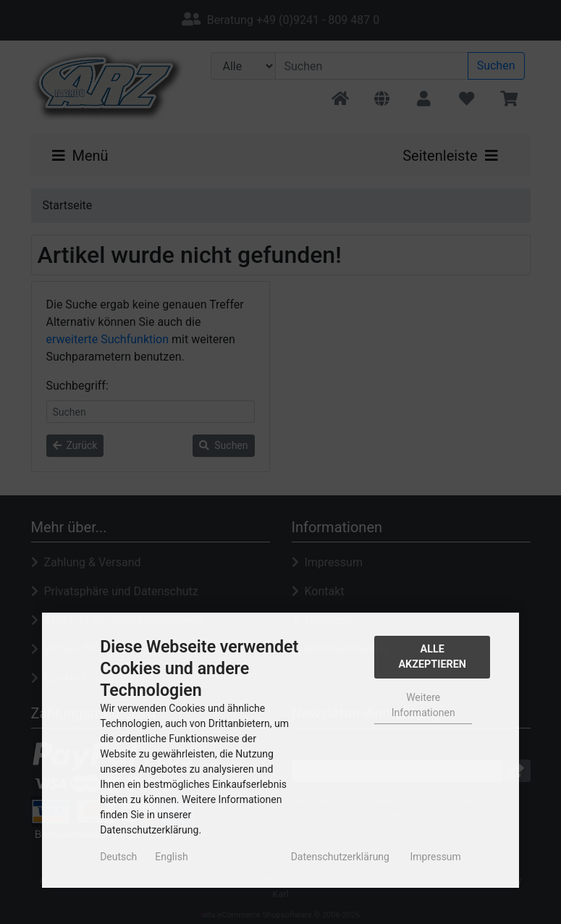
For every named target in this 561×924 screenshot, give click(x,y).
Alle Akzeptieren (432, 657)
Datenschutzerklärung (340, 857)
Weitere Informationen (423, 705)
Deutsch (118, 857)
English (171, 857)
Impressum (435, 857)
